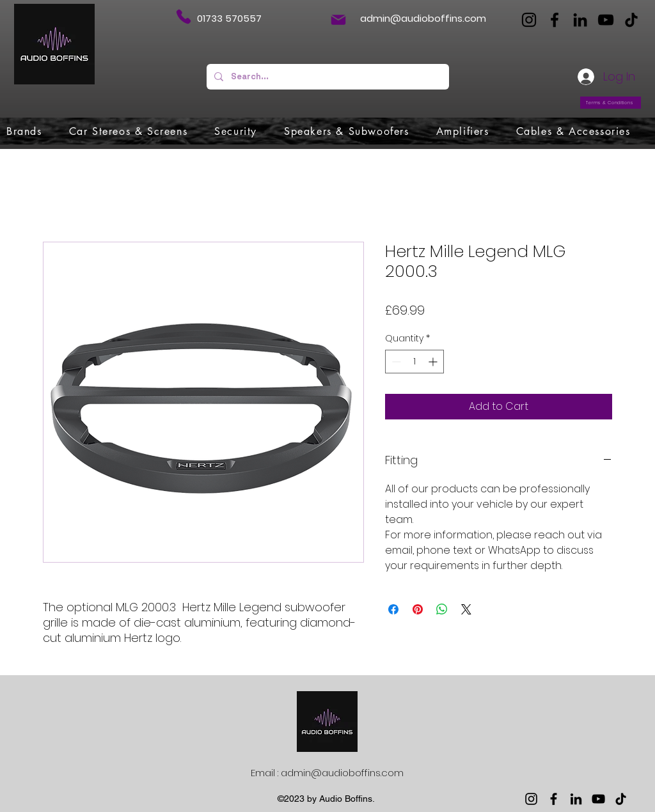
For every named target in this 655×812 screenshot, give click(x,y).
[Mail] (338, 20)
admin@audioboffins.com (423, 18)
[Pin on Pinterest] (418, 609)
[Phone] (183, 17)
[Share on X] (466, 609)
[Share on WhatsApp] (442, 609)
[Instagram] (529, 20)
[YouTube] (606, 20)
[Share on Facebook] (393, 609)
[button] (24, 131)
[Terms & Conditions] (611, 103)
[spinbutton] (414, 362)
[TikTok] (631, 20)
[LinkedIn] (580, 20)
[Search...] (327, 77)
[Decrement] (395, 362)
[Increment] (434, 362)
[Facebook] (555, 20)
